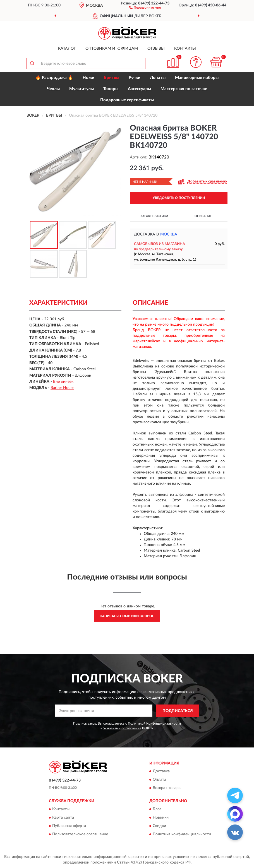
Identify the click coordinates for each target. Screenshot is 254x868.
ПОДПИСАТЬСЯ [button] (178, 711)
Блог (157, 809)
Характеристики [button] (154, 216)
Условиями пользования (122, 728)
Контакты (185, 49)
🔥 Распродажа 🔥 (54, 78)
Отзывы (156, 49)
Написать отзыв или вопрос (127, 616)
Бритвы (112, 78)
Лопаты (158, 78)
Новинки (161, 817)
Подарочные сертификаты (127, 100)
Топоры (111, 89)
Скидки (159, 826)
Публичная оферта (69, 826)
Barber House (62, 388)
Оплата (159, 780)
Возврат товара (167, 788)
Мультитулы (82, 89)
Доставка (161, 771)
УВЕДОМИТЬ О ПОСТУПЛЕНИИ (179, 198)
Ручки (135, 78)
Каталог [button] (67, 49)
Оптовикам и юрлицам (112, 49)
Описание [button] (203, 216)
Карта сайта (63, 817)
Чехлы (53, 89)
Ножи (88, 78)
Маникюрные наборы (197, 78)
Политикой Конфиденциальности (154, 723)
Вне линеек (63, 382)
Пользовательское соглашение (80, 834)
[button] (145, 7)
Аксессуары (139, 89)
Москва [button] (169, 234)
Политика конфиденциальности (182, 834)
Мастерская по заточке (184, 89)
